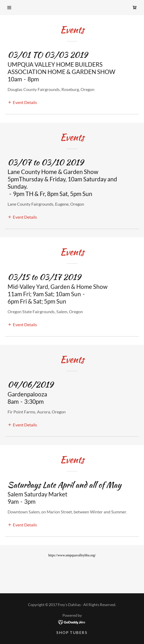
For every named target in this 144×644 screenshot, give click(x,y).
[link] (135, 8)
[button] (9, 8)
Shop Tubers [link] (72, 632)
